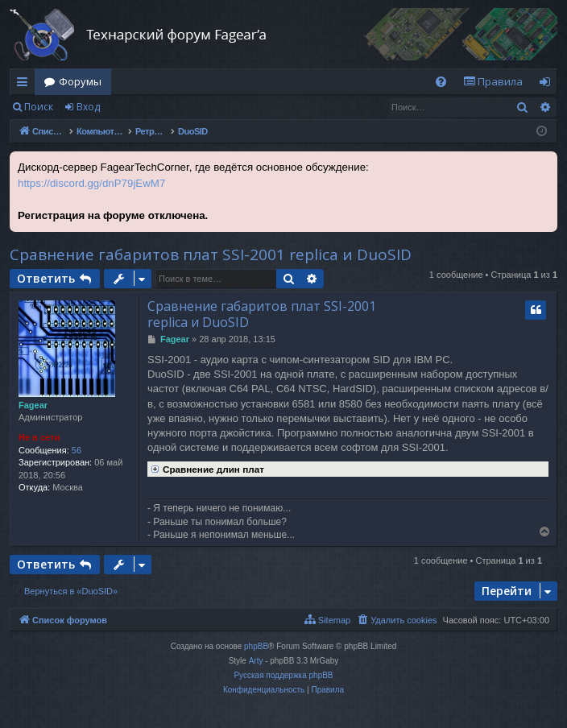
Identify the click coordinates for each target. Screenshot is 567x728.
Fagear (33, 405)
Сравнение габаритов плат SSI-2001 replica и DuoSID (211, 254)
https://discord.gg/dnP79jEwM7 (91, 183)
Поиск (39, 107)
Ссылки (25, 85)
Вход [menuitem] (548, 85)
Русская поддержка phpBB (283, 675)
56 (77, 450)
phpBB (256, 646)
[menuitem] (441, 82)
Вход (88, 107)
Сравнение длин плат (206, 468)
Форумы (80, 81)
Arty (256, 661)
